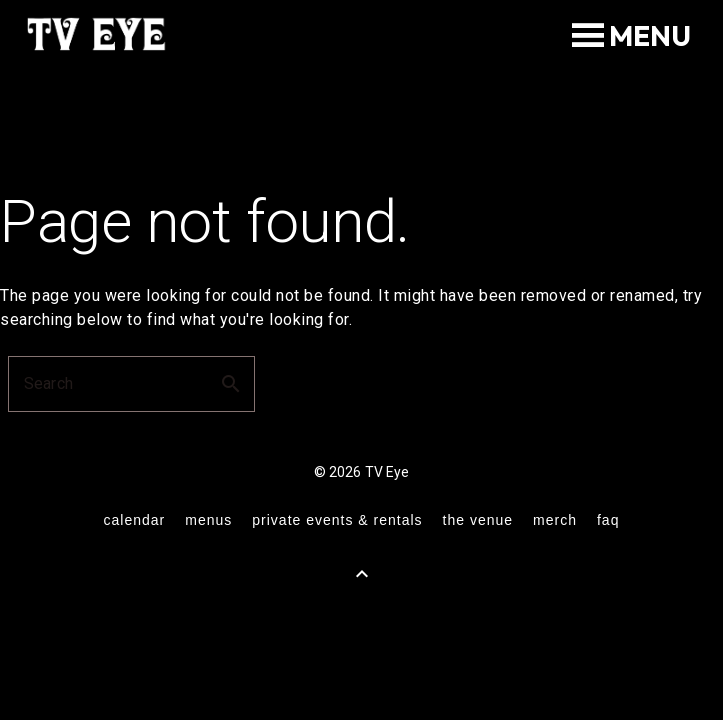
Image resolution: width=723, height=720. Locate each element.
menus (208, 520)
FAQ (608, 520)
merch (555, 520)
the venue (478, 520)
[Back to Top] (362, 574)
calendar (135, 520)
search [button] (231, 384)
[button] (650, 36)
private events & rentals (337, 520)
